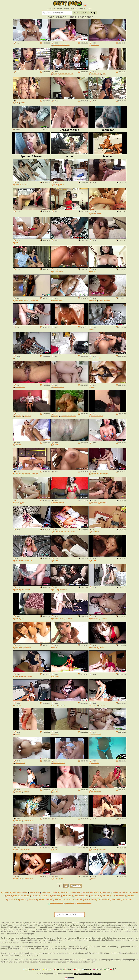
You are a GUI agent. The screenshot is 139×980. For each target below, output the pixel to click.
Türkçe (78, 970)
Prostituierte (96, 794)
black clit (106, 894)
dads (98, 894)
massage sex (117, 894)
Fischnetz (69, 621)
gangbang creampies (45, 901)
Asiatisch (19, 650)
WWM (17, 104)
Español (48, 970)
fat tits (69, 901)
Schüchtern (35, 303)
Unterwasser (95, 765)
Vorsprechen (95, 75)
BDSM (93, 331)
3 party (127, 894)
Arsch (55, 187)
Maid (55, 707)
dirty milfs (59, 901)
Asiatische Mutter (22, 303)
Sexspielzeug (28, 823)
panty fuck (45, 897)
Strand (94, 303)
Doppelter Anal (59, 389)
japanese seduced (118, 897)
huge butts (106, 897)
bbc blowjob (95, 897)
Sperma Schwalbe (104, 303)
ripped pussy (13, 901)
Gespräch (18, 418)
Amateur (18, 187)
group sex (78, 901)
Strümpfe (103, 505)
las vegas (35, 897)
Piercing (104, 621)
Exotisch (94, 505)
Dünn (17, 245)
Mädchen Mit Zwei (59, 765)
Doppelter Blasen (97, 418)
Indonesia (88, 970)
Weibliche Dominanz (60, 534)
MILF (23, 621)
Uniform (62, 707)
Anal (93, 389)
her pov (23, 901)
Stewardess (63, 592)
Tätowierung (26, 592)
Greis (104, 75)
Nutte (55, 75)
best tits (131, 897)
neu (85, 13)
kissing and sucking (84, 904)
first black (67, 897)
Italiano (68, 970)
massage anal (34, 894)
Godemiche (95, 621)
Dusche (56, 563)
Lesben (56, 881)
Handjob (18, 823)
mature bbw (23, 894)
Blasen (94, 563)
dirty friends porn (81, 897)
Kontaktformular (86, 975)
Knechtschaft (104, 476)
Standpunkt (103, 852)
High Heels (19, 852)
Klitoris (56, 447)
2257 (76, 975)
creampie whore (88, 894)
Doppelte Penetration (68, 418)
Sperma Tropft (96, 216)
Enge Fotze (95, 46)
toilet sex (64, 894)
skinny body (56, 897)
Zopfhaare (28, 418)
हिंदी (108, 970)
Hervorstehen (58, 303)
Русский (99, 970)
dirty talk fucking (56, 904)
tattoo (15, 897)
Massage (18, 447)
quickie (135, 894)
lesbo (14, 894)
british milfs (90, 901)
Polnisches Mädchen (67, 75)
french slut (46, 894)
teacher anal (75, 894)
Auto (55, 592)
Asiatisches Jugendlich (62, 46)
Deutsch (38, 970)
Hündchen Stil (58, 621)
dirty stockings (103, 901)
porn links (97, 975)
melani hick (116, 901)
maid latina (70, 904)
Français (58, 970)
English (28, 970)
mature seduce (128, 901)
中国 (114, 970)
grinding (6, 894)
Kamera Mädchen (59, 505)
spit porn (32, 901)
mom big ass (25, 897)
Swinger (18, 360)
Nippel (63, 881)
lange (93, 13)
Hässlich (28, 650)
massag (55, 894)
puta (8, 897)
